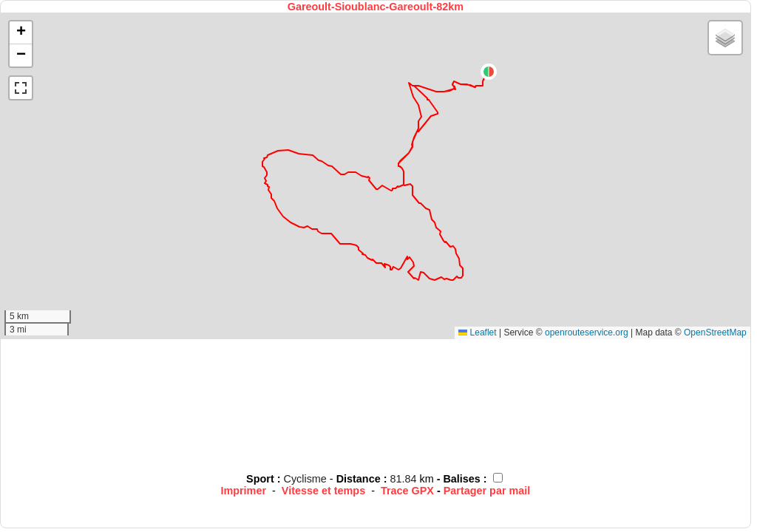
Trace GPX (407, 491)
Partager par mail (487, 491)
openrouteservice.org (587, 332)
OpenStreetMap (715, 332)
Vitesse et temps (323, 491)
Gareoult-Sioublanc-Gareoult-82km (376, 7)
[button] (489, 72)
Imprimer (243, 491)
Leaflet (477, 332)
